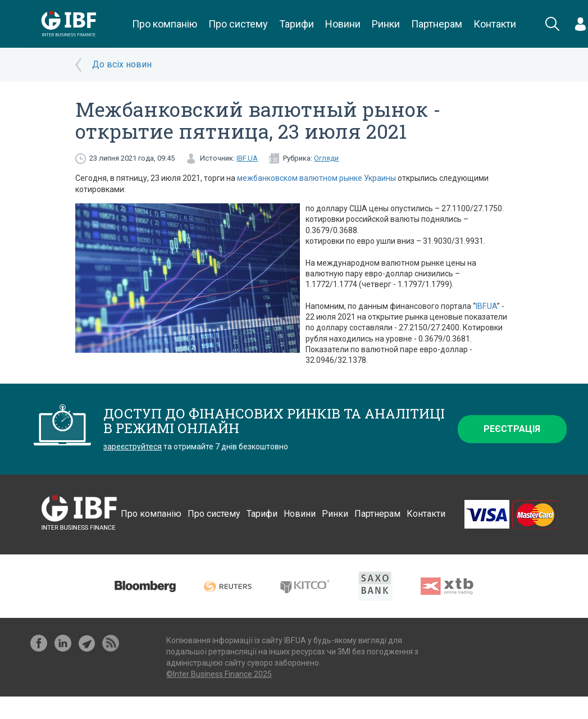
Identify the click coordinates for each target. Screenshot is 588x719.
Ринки (386, 24)
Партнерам (437, 24)
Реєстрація (512, 429)
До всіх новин (122, 64)
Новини (343, 24)
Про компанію (165, 24)
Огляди (326, 158)
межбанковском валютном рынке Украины (316, 178)
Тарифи (297, 24)
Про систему (238, 24)
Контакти (495, 24)
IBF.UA (247, 158)
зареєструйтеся (133, 447)
